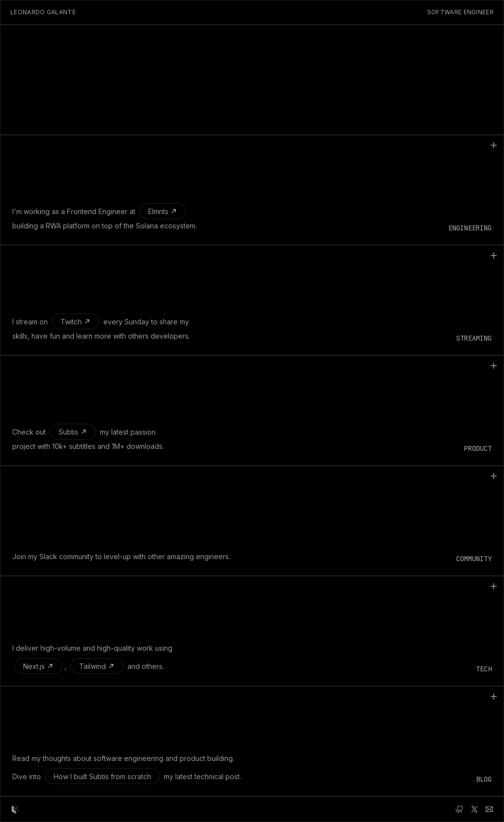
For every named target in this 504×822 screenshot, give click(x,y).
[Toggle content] (494, 145)
